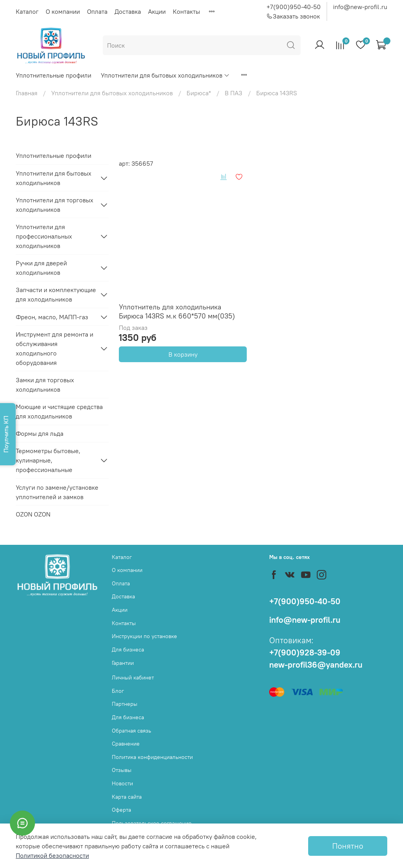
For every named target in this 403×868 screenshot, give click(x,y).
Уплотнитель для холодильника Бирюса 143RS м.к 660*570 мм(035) (177, 311)
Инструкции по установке (144, 636)
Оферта (121, 810)
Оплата (97, 11)
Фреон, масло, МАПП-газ (52, 317)
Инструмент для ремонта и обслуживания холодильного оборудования (55, 348)
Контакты (186, 11)
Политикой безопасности (52, 855)
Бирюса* (199, 93)
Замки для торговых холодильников (45, 385)
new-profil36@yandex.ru (316, 665)
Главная (27, 93)
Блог (118, 691)
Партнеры (125, 704)
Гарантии (123, 663)
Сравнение (126, 744)
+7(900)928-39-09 (305, 652)
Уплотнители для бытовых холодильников (165, 75)
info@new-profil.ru (360, 7)
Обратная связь (131, 731)
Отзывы (122, 770)
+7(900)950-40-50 (294, 7)
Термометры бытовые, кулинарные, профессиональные (48, 460)
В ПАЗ (234, 93)
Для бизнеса (128, 650)
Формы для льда (40, 433)
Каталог (27, 11)
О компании (63, 11)
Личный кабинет (133, 677)
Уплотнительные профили (54, 75)
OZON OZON (33, 514)
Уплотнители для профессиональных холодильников (44, 236)
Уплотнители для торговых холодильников (55, 205)
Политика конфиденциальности (152, 757)
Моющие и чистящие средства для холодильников (59, 411)
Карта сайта (127, 797)
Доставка (128, 11)
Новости (122, 783)
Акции (157, 11)
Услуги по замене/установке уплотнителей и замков (57, 492)
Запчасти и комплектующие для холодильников (56, 294)
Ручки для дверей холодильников (41, 268)
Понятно (348, 846)
